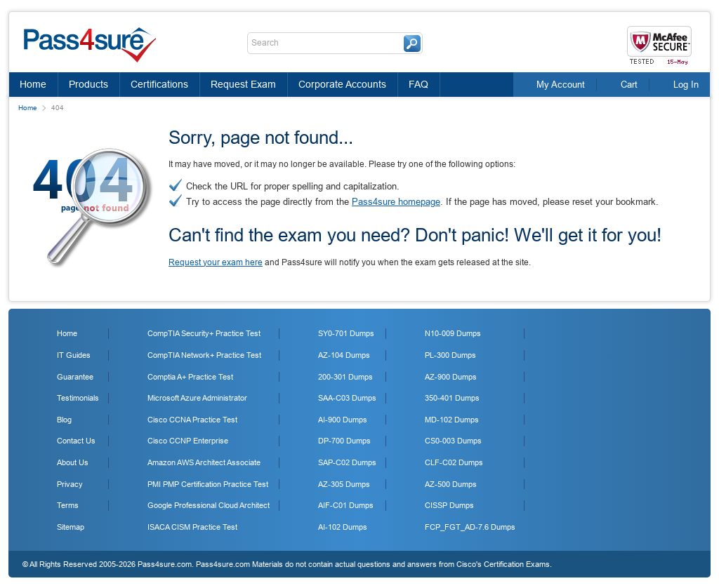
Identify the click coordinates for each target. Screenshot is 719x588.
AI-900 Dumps (343, 420)
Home (33, 84)
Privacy (70, 484)
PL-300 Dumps (450, 355)
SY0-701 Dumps (346, 333)
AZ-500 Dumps (451, 484)
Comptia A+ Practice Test (190, 377)
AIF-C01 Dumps (346, 505)
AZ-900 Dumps (451, 377)
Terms (68, 505)
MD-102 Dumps (452, 420)
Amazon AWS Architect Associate (204, 462)
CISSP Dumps (449, 505)
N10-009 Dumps (453, 333)
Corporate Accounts (342, 84)
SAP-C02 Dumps (347, 462)
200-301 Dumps (345, 377)
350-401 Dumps (452, 398)
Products (88, 84)
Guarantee (75, 377)
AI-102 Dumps (343, 527)
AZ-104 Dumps (344, 355)
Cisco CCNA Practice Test (192, 420)
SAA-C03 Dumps (347, 398)
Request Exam (243, 84)
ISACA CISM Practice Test (192, 527)
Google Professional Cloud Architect (209, 505)
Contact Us (76, 441)
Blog (64, 420)
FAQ (418, 84)
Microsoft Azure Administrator (197, 398)
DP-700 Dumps (344, 441)
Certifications (159, 84)
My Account (561, 85)
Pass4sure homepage (396, 202)
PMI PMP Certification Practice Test (208, 484)
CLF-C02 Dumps (454, 462)
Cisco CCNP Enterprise (188, 441)
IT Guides (74, 355)
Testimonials (78, 398)
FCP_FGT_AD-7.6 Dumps (470, 527)
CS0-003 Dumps (453, 441)
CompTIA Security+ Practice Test (204, 333)
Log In (686, 85)
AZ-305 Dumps (344, 484)
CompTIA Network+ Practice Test (204, 355)
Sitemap (71, 527)
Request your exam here (216, 262)
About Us (73, 462)
